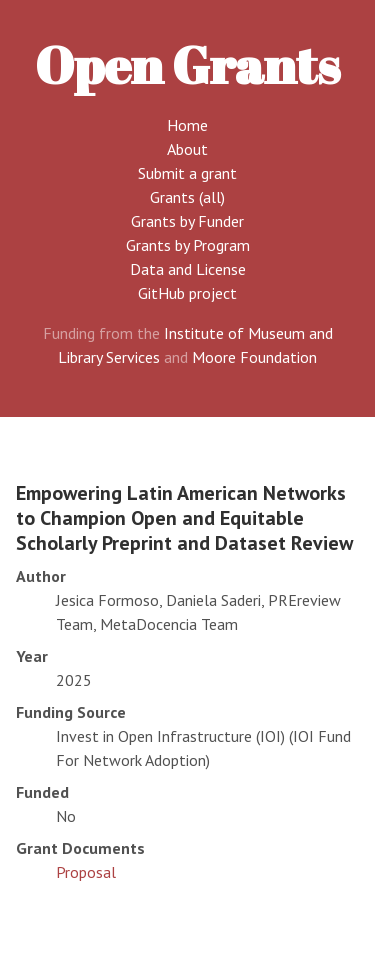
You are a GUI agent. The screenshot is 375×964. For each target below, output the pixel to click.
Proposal (86, 872)
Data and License (188, 269)
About (187, 149)
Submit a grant (187, 173)
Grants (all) (187, 197)
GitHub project (187, 293)
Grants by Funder (187, 221)
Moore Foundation (254, 357)
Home (187, 125)
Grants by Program (188, 245)
